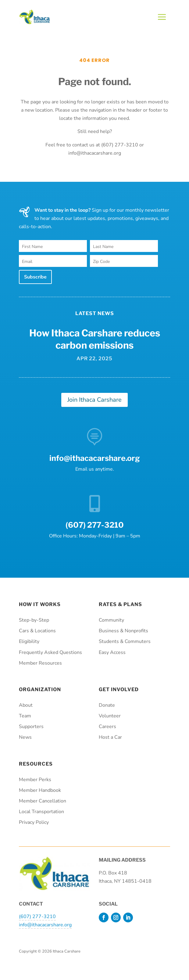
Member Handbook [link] (40, 790)
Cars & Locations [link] (37, 631)
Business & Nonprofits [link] (123, 631)
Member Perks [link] (35, 780)
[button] (162, 17)
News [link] (25, 737)
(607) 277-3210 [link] (37, 917)
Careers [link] (107, 727)
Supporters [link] (31, 727)
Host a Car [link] (110, 737)
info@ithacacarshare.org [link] (95, 458)
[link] (35, 23)
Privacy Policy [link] (34, 822)
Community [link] (111, 620)
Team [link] (25, 716)
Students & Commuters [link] (125, 641)
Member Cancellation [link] (43, 801)
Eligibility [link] (29, 641)
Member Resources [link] (40, 663)
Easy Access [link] (112, 652)
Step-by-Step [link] (34, 620)
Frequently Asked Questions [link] (50, 652)
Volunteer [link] (110, 716)
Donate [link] (107, 705)
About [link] (26, 705)
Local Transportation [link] (41, 812)
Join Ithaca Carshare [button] (94, 400)
